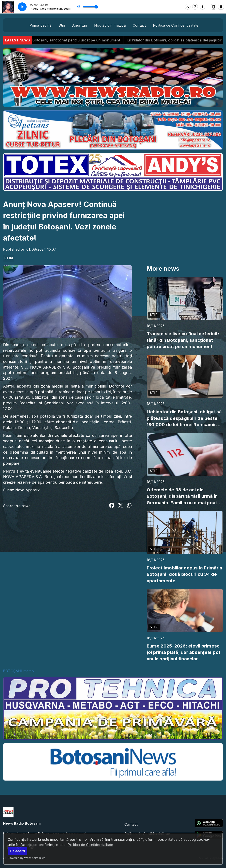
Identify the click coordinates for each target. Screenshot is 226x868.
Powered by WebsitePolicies (26, 858)
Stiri (62, 25)
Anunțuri (80, 25)
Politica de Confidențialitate (90, 845)
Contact (139, 25)
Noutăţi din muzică (110, 25)
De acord (18, 851)
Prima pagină (41, 25)
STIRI (9, 258)
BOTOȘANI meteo (18, 671)
